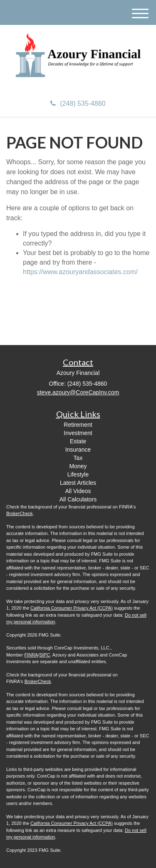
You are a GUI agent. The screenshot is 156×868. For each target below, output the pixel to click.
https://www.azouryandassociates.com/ (80, 272)
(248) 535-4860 (78, 103)
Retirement (78, 425)
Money (78, 466)
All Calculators (78, 499)
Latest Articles (78, 483)
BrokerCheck (20, 513)
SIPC (45, 655)
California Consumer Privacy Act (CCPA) (72, 608)
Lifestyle (78, 474)
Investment (78, 433)
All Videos (78, 491)
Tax (78, 458)
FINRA (31, 655)
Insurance (78, 450)
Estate (78, 441)
